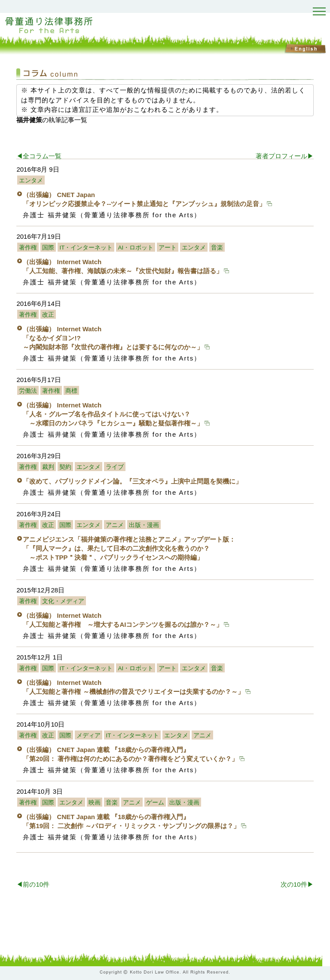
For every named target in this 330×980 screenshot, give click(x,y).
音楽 (217, 248)
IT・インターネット (86, 248)
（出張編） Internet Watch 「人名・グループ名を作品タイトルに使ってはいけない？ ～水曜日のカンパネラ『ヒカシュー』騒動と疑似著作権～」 (116, 414)
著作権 (28, 248)
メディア (89, 735)
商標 (71, 391)
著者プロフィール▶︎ (285, 156)
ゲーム (155, 803)
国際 (48, 248)
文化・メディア (63, 601)
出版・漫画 (144, 525)
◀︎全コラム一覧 (39, 156)
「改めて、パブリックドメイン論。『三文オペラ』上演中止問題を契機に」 (132, 481)
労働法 (28, 391)
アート (168, 248)
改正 (48, 315)
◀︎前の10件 (33, 884)
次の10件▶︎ (297, 884)
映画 (95, 803)
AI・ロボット (136, 248)
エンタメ (31, 180)
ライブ (115, 467)
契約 (65, 467)
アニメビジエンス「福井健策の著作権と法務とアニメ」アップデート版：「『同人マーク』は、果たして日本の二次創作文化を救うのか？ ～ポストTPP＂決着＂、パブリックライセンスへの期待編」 (129, 548)
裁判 (48, 467)
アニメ (115, 525)
